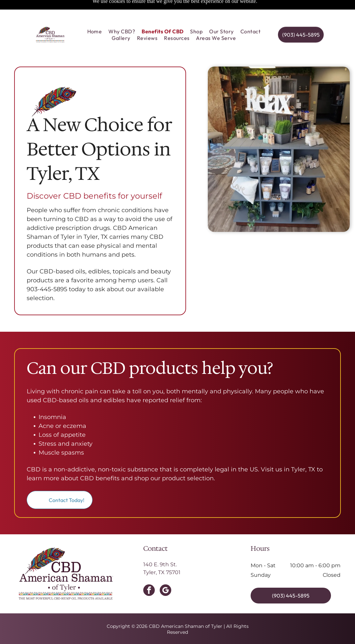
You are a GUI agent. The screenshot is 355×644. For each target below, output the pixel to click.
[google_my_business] (165, 574)
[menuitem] (95, 16)
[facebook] (149, 574)
